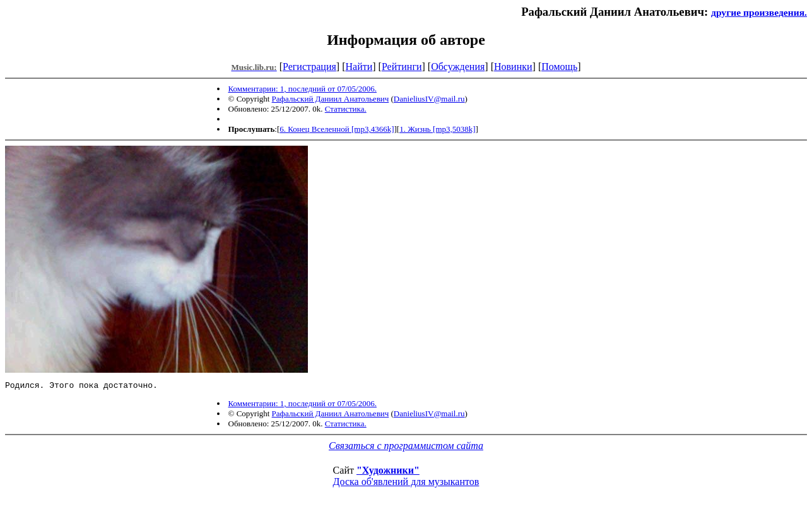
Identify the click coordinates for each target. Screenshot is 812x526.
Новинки (513, 67)
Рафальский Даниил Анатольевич (331, 99)
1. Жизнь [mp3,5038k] (437, 129)
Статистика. (346, 109)
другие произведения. (759, 12)
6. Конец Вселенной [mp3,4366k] (337, 129)
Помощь (559, 67)
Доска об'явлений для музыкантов (406, 483)
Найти (359, 67)
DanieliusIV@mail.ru (429, 99)
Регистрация (309, 67)
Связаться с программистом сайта (406, 447)
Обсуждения (458, 67)
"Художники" (388, 472)
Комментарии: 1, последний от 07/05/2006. (303, 89)
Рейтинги (402, 67)
